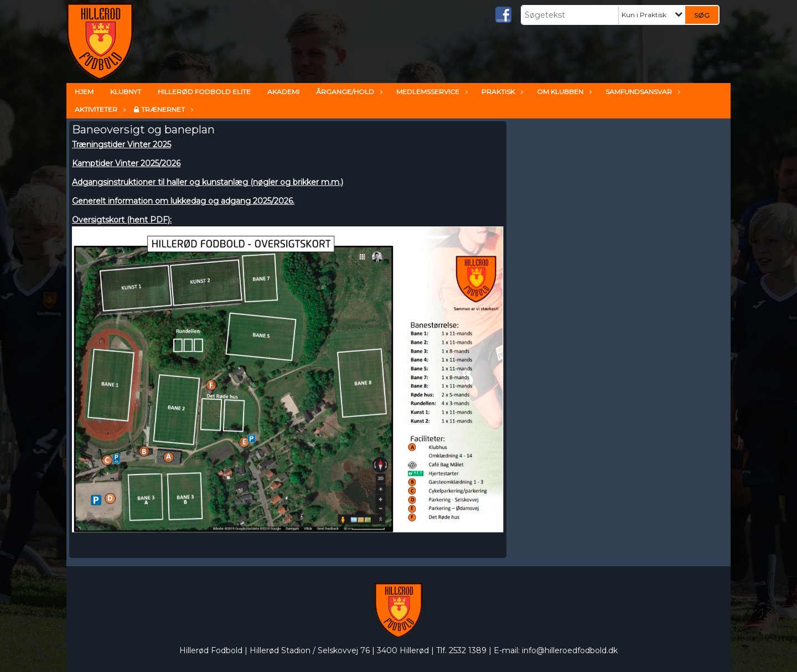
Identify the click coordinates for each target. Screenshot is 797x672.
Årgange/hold (348, 92)
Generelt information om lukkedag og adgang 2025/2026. (183, 201)
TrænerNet (166, 109)
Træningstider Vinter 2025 (121, 144)
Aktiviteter (99, 109)
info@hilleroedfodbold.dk (570, 650)
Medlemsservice (431, 92)
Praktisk (501, 92)
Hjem (84, 92)
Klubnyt (126, 92)
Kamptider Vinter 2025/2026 (126, 163)
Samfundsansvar (641, 92)
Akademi (283, 92)
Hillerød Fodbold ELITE (204, 92)
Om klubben (563, 92)
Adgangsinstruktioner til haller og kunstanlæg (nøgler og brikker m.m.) (208, 182)
